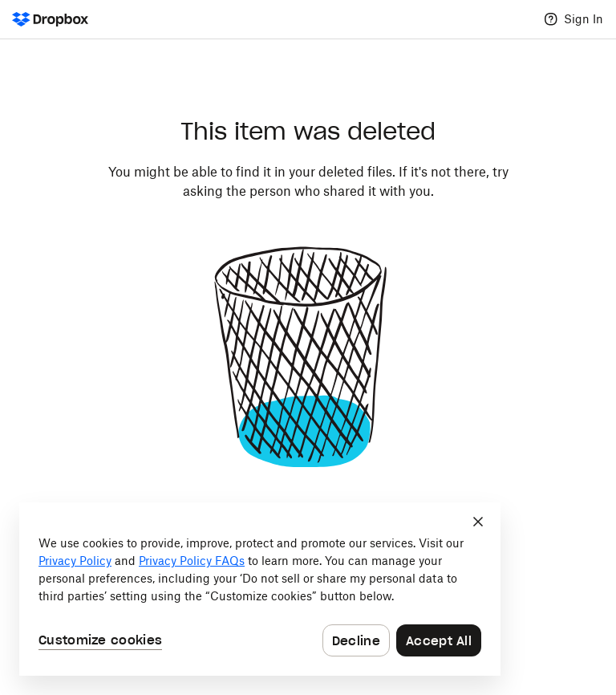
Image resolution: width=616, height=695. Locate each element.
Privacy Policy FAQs (192, 561)
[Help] (551, 19)
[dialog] (260, 589)
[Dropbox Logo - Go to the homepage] (50, 19)
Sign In (584, 19)
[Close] (478, 522)
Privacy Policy (75, 561)
